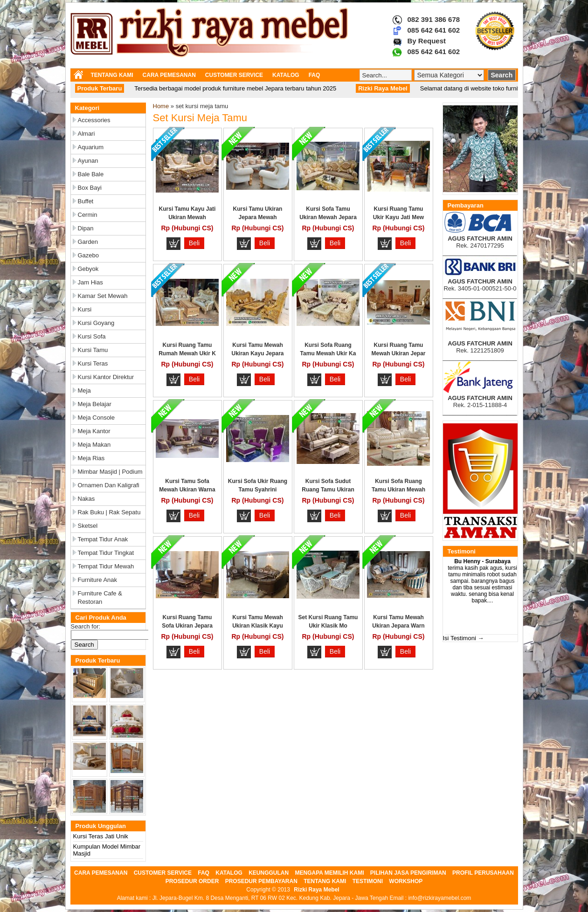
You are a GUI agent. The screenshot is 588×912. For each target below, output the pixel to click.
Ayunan (88, 161)
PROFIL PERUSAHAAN (483, 873)
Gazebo (89, 255)
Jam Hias (90, 282)
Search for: (86, 626)
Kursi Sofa (92, 336)
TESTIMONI (368, 881)
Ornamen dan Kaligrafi (109, 485)
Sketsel (88, 526)
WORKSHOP (406, 881)
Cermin (88, 215)
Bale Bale (91, 174)
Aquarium (91, 147)
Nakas (86, 499)
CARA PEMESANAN (169, 75)
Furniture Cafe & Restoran (100, 598)
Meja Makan (94, 445)
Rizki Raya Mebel (316, 890)
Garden (88, 242)
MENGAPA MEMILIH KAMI (330, 873)
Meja (84, 390)
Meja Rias (91, 458)
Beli (194, 243)
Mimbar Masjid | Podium (110, 472)
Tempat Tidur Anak (103, 539)
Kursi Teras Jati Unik (101, 836)
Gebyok (88, 269)
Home (161, 106)
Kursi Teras (93, 363)
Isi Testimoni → (463, 638)
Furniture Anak (98, 580)
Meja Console (97, 418)
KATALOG (286, 75)
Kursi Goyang (96, 323)
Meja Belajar (95, 404)
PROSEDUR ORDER (192, 881)
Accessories (94, 120)
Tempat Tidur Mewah (106, 566)
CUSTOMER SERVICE (234, 75)
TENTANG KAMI (112, 75)
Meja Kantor (94, 431)
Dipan (86, 228)
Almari (86, 134)
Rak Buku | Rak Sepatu (109, 512)
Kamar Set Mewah (103, 296)
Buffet (86, 201)
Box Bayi (90, 188)
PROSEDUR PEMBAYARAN (261, 881)
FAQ (315, 75)
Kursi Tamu (93, 350)
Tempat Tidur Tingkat (106, 553)
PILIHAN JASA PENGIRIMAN (408, 873)
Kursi (85, 309)
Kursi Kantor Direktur (106, 377)
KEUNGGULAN (269, 873)
